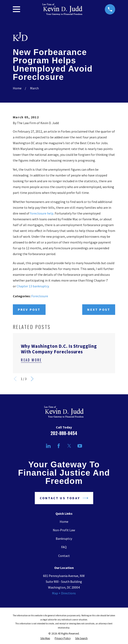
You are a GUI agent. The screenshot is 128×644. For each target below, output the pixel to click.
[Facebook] (59, 446)
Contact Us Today (64, 498)
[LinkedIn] (48, 446)
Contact (64, 556)
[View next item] (32, 379)
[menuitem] (45, 638)
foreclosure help (42, 213)
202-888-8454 (64, 433)
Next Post (99, 309)
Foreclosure (40, 296)
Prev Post (29, 309)
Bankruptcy (64, 538)
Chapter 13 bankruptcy (33, 286)
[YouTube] (80, 446)
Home (64, 522)
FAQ (64, 547)
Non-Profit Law (64, 530)
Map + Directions (64, 593)
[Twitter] (69, 446)
